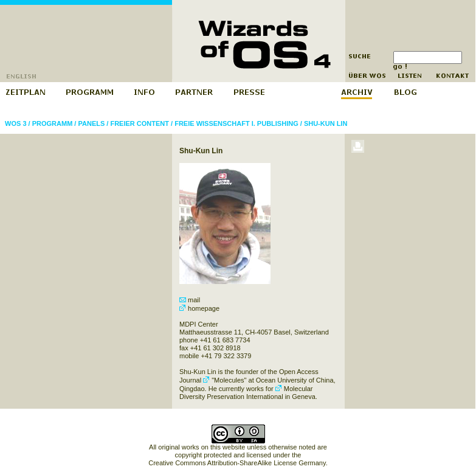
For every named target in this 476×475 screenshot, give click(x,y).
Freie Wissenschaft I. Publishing (236, 123)
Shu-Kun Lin (326, 123)
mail (190, 300)
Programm (53, 123)
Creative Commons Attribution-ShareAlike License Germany (237, 463)
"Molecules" (225, 380)
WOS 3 (16, 123)
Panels (91, 123)
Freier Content (140, 123)
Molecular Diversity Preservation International (246, 393)
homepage (199, 308)
